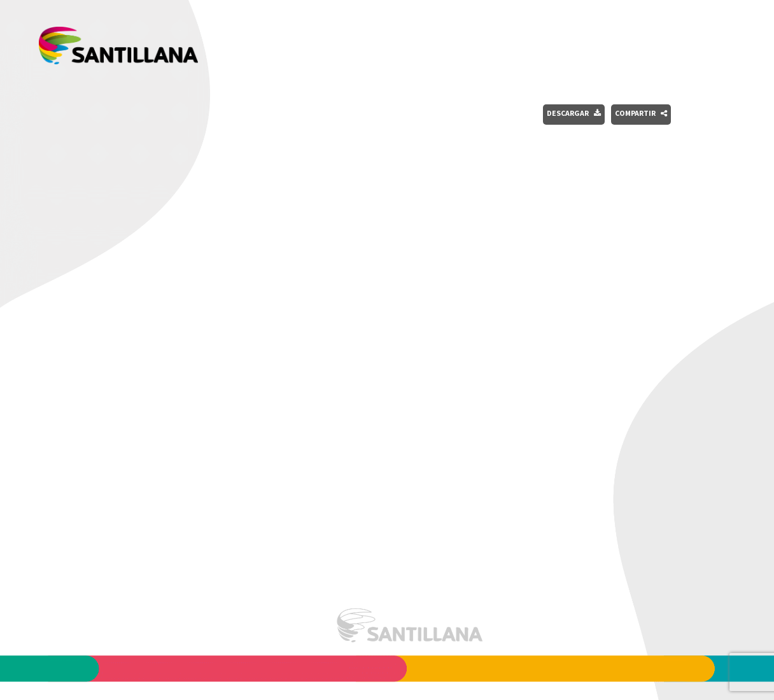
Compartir (641, 113)
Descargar (574, 113)
